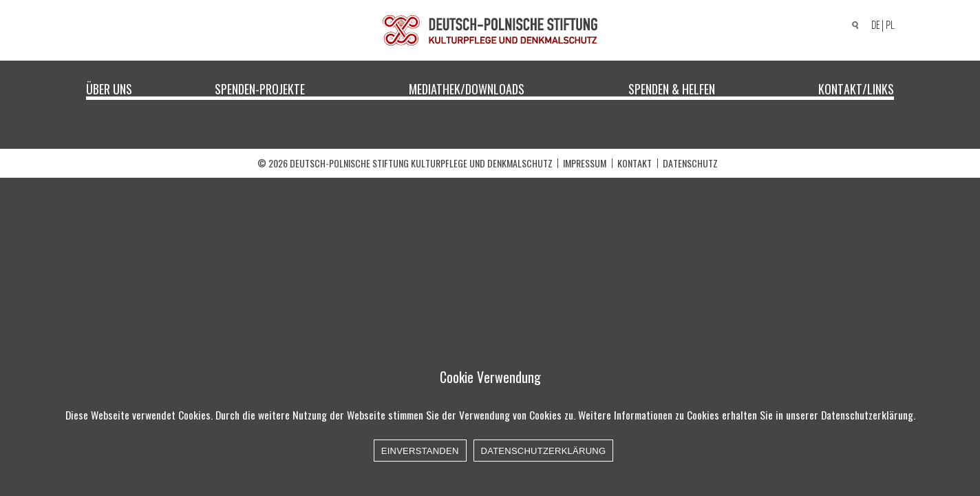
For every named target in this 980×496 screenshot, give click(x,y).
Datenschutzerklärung (544, 451)
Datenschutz (690, 163)
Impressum (585, 163)
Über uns (109, 88)
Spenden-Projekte (260, 88)
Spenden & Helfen (672, 88)
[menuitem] (873, 26)
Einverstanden (420, 451)
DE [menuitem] (875, 25)
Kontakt (635, 163)
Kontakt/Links (856, 88)
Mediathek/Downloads (467, 88)
